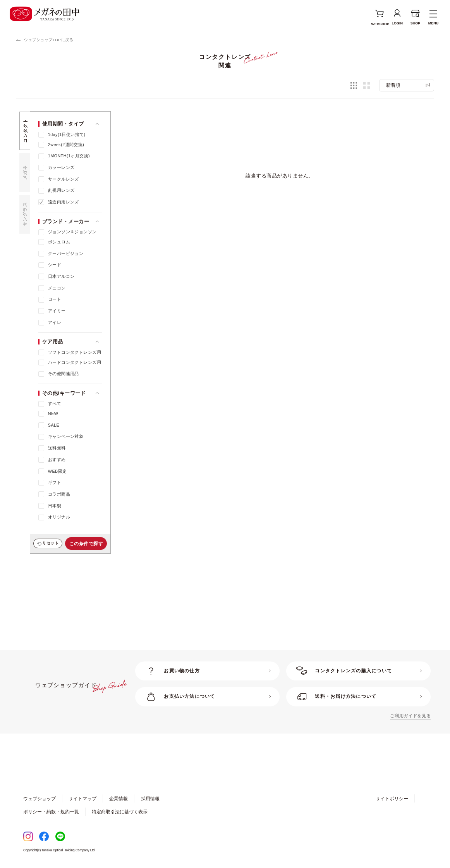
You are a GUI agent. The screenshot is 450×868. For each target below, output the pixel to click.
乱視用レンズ (61, 190)
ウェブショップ (40, 798)
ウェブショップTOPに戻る (49, 40)
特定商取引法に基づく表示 (120, 812)
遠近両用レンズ (64, 202)
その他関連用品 (64, 374)
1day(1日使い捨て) (67, 134)
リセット (50, 543)
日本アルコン (61, 276)
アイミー (57, 311)
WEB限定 (58, 471)
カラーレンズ (61, 167)
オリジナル (59, 517)
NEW (53, 413)
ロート (55, 299)
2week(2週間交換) (66, 145)
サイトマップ (82, 798)
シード (55, 265)
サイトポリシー (392, 798)
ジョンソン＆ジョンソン (72, 232)
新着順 (393, 85)
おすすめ (57, 460)
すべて (55, 403)
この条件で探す (86, 543)
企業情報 (119, 798)
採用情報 (150, 798)
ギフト (55, 482)
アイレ (55, 322)
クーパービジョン (66, 253)
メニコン (57, 288)
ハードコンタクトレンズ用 (75, 362)
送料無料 (57, 448)
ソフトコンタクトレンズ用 (75, 352)
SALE (54, 425)
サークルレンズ (64, 179)
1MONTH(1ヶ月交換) (69, 156)
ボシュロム (59, 242)
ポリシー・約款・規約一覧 (51, 812)
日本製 (55, 506)
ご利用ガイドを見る (410, 716)
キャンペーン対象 (66, 436)
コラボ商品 (59, 494)
